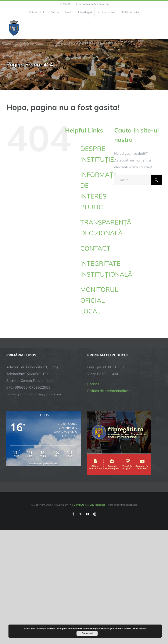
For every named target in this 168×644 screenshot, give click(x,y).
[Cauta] (156, 180)
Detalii (142, 629)
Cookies (93, 384)
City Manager (97, 505)
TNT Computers (77, 505)
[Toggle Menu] (159, 28)
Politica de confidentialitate (109, 391)
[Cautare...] (133, 180)
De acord (87, 633)
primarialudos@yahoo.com (94, 4)
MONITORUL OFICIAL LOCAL (99, 300)
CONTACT (95, 248)
